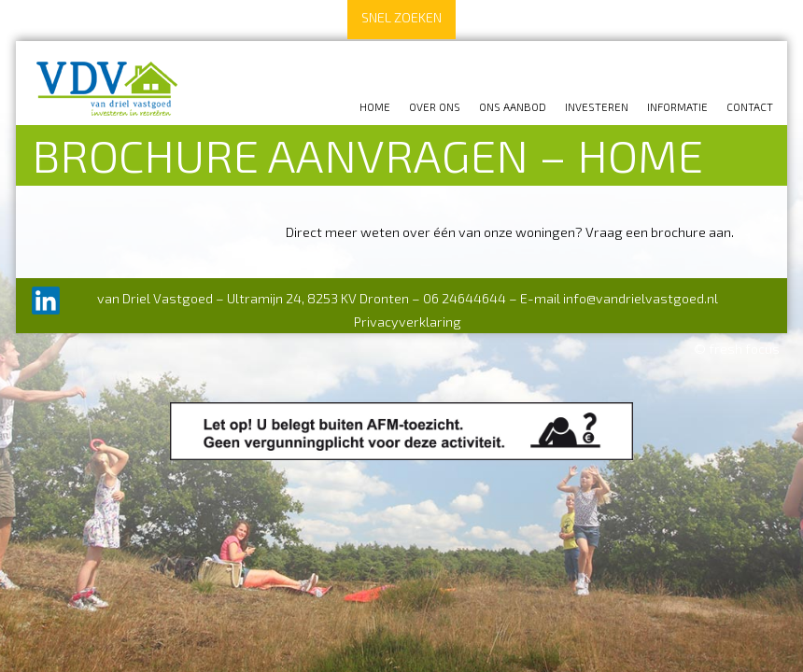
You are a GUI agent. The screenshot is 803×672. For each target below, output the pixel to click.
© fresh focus (737, 349)
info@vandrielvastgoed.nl (641, 298)
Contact (750, 106)
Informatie (677, 106)
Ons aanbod (513, 106)
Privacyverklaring (408, 322)
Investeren (597, 106)
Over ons (435, 106)
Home (375, 106)
